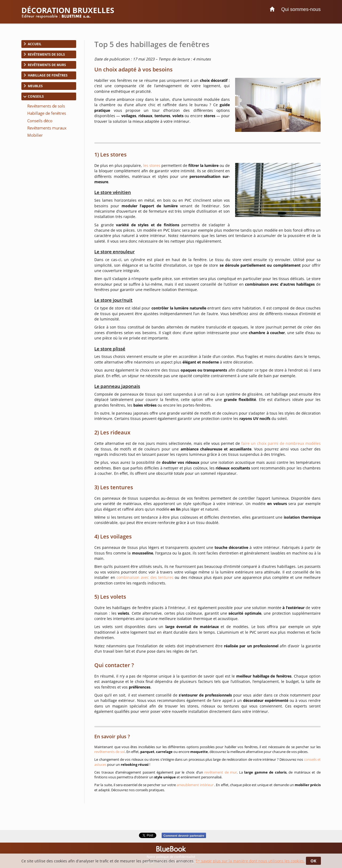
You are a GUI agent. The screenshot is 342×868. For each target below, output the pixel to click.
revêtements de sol (110, 752)
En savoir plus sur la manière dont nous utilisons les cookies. (250, 861)
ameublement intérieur (195, 785)
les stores (152, 165)
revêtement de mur (221, 772)
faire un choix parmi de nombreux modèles (281, 443)
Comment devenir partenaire (184, 835)
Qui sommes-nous (301, 9)
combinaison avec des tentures (145, 577)
